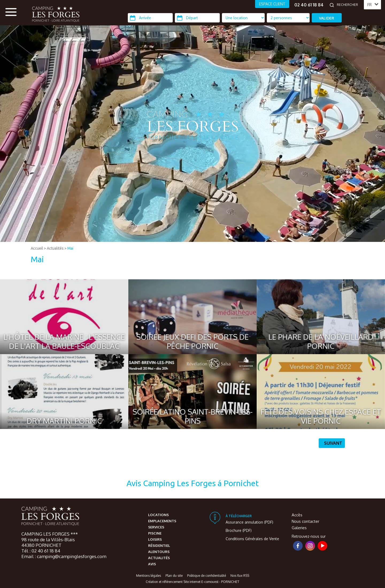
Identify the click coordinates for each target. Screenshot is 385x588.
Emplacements (162, 521)
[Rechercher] (349, 5)
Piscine (155, 533)
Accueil (37, 248)
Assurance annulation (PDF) (249, 522)
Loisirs (155, 539)
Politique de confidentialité (207, 576)
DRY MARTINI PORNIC (64, 421)
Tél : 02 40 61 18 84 (41, 551)
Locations (158, 515)
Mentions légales (149, 576)
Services (156, 527)
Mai (70, 248)
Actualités (55, 248)
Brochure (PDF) (239, 530)
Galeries (299, 528)
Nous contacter (305, 521)
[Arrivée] (150, 18)
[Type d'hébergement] (288, 18)
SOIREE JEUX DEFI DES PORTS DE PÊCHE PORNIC (192, 341)
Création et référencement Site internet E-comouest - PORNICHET (192, 582)
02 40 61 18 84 (309, 5)
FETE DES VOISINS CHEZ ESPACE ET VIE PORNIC (321, 416)
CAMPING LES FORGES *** (50, 534)
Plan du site (174, 576)
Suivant (333, 443)
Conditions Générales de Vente (252, 539)
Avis (152, 564)
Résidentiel (159, 546)
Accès (297, 515)
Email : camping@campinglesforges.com (64, 556)
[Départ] (197, 18)
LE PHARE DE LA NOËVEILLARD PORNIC (321, 341)
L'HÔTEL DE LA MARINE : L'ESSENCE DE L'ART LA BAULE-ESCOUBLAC (64, 341)
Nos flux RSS (240, 576)
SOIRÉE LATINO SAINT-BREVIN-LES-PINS (193, 416)
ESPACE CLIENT (272, 4)
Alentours (159, 552)
